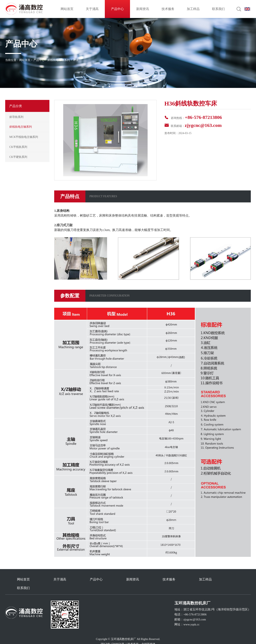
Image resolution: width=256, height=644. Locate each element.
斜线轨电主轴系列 (59, 60)
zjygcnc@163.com (203, 125)
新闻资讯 (143, 9)
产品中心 (117, 9)
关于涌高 (92, 9)
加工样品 (193, 9)
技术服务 (168, 9)
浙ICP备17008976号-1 (114, 636)
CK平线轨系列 (18, 147)
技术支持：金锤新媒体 (141, 636)
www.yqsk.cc (191, 616)
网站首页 (67, 9)
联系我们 (218, 9)
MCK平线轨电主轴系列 (24, 137)
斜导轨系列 (16, 117)
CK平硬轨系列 (18, 157)
